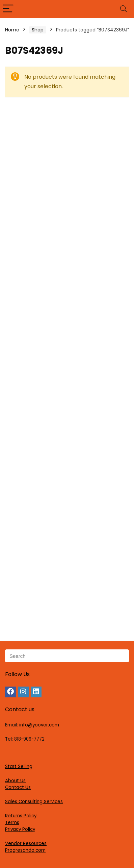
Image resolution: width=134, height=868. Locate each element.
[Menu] (8, 9)
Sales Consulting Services (34, 802)
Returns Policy (21, 816)
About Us (15, 781)
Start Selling (19, 766)
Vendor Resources (26, 844)
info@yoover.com (39, 725)
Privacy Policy (20, 829)
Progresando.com (25, 850)
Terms (12, 823)
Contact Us (18, 787)
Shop (38, 30)
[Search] (124, 9)
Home (12, 30)
